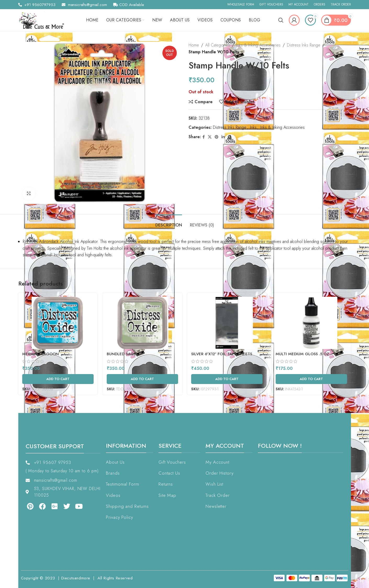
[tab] (169, 222)
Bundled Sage (121, 354)
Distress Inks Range (304, 45)
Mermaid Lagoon (41, 354)
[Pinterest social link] (217, 137)
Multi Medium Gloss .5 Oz (302, 354)
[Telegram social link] (230, 137)
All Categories (218, 45)
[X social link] (210, 137)
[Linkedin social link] (223, 137)
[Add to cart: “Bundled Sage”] (142, 379)
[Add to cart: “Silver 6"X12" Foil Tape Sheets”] (227, 379)
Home (194, 45)
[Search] (281, 20)
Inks (253, 127)
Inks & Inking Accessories (258, 45)
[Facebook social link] (204, 137)
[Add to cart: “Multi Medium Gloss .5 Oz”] (311, 379)
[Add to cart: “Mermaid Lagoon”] (58, 379)
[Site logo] (43, 20)
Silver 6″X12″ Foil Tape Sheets (222, 354)
